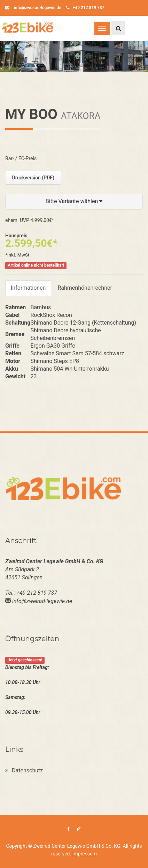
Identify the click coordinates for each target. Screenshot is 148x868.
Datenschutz (24, 770)
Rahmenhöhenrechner (85, 288)
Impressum (85, 854)
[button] (74, 202)
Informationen (28, 288)
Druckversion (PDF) (33, 178)
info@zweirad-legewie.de (33, 8)
